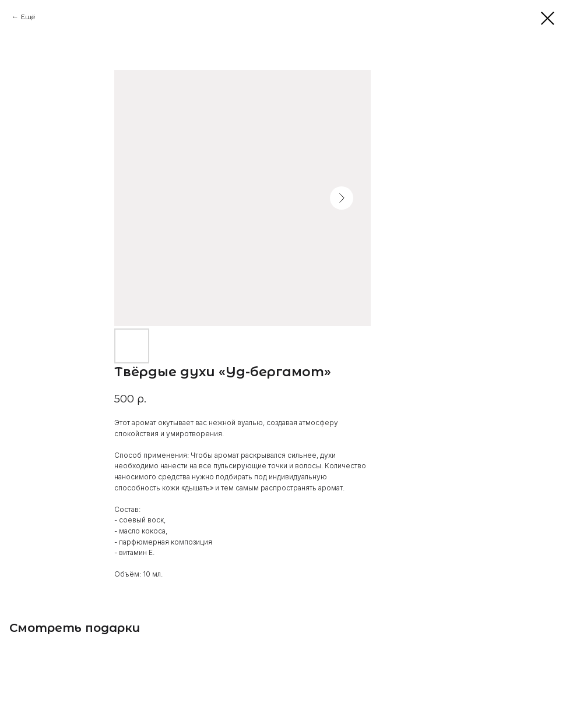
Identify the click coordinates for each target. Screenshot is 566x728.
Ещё (28, 17)
